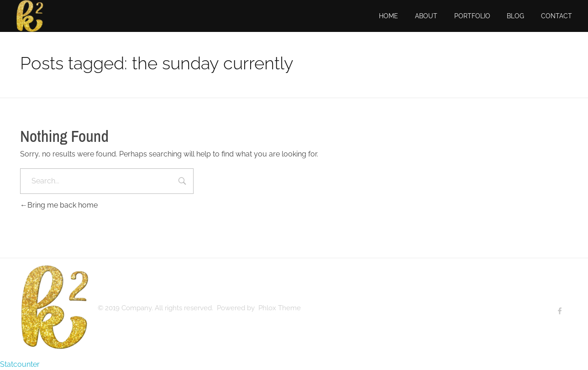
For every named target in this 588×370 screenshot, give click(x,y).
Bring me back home (59, 205)
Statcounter (20, 364)
